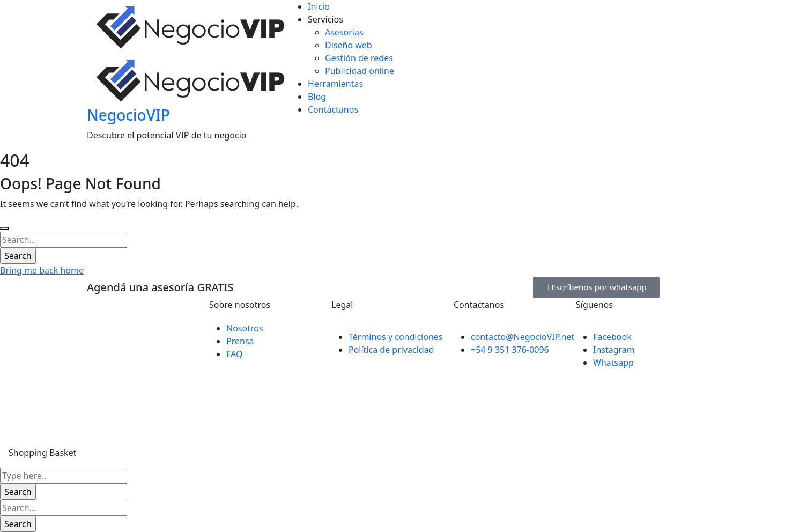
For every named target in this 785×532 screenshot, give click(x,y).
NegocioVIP (128, 115)
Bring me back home (42, 270)
